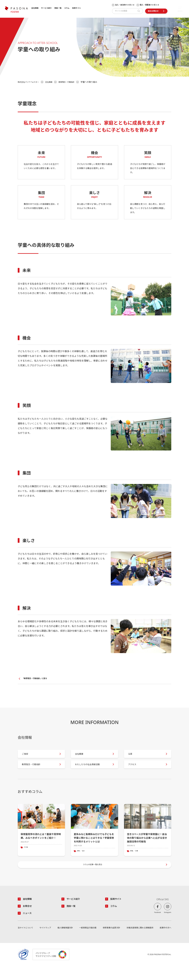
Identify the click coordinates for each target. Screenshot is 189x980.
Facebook (158, 925)
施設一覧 (58, 8)
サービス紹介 (46, 8)
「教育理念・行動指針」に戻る (37, 679)
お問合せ (28, 919)
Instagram (168, 925)
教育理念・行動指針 (72, 82)
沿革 (132, 757)
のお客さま (125, 5)
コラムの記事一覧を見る (93, 876)
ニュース (28, 927)
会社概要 (82, 757)
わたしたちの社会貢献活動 (91, 770)
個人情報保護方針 (65, 942)
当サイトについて (26, 942)
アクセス (135, 770)
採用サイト (76, 8)
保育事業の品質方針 (111, 942)
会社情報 (35, 8)
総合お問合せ (153, 11)
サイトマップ (45, 942)
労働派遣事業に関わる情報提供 (140, 942)
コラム (67, 8)
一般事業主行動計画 (87, 942)
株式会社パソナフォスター (30, 82)
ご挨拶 (27, 757)
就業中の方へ (165, 942)
